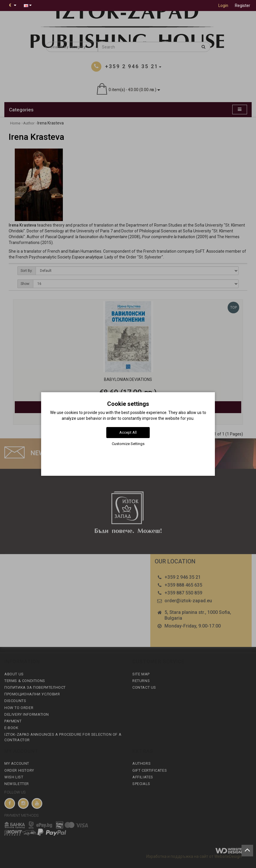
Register (243, 6)
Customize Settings (128, 444)
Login (223, 6)
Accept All (128, 432)
